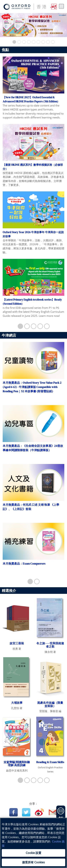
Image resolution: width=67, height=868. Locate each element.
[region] (33, 843)
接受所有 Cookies (33, 862)
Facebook (13, 812)
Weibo (39, 812)
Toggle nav (61, 6)
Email (53, 812)
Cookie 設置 (33, 853)
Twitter (26, 812)
